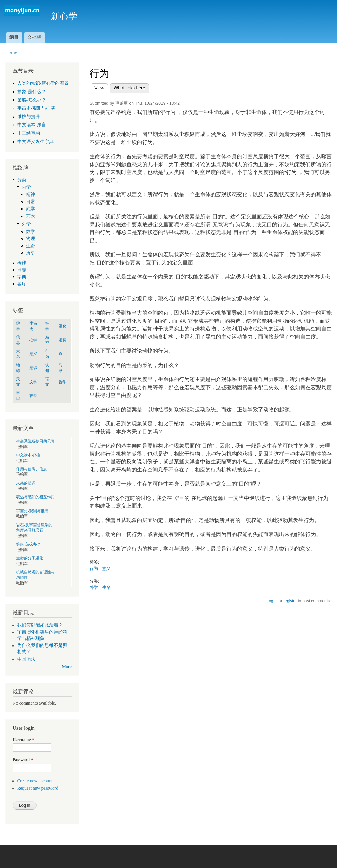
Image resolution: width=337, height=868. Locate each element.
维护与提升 (29, 117)
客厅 (22, 284)
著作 (22, 263)
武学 (31, 209)
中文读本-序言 (32, 125)
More (67, 667)
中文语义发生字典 (35, 142)
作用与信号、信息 (32, 469)
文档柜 (34, 37)
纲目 (14, 37)
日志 (22, 270)
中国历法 (26, 659)
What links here (130, 88)
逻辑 (62, 340)
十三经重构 (29, 133)
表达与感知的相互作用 (35, 497)
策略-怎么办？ (32, 100)
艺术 (31, 216)
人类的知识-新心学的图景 (43, 83)
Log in (272, 601)
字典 (22, 277)
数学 (31, 232)
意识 (33, 368)
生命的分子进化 (30, 558)
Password (23, 760)
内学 (26, 187)
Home (11, 53)
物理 (31, 239)
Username (23, 740)
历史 (31, 253)
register (290, 601)
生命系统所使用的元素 (35, 441)
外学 (26, 224)
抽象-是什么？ (32, 92)
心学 (33, 340)
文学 (33, 382)
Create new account (35, 781)
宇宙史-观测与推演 (36, 108)
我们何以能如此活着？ (40, 625)
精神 (31, 194)
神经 (33, 396)
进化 (62, 326)
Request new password (38, 788)
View (101, 87)
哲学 (62, 382)
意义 (33, 354)
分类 (22, 180)
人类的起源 (26, 483)
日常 (31, 202)
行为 (94, 568)
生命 (31, 246)
